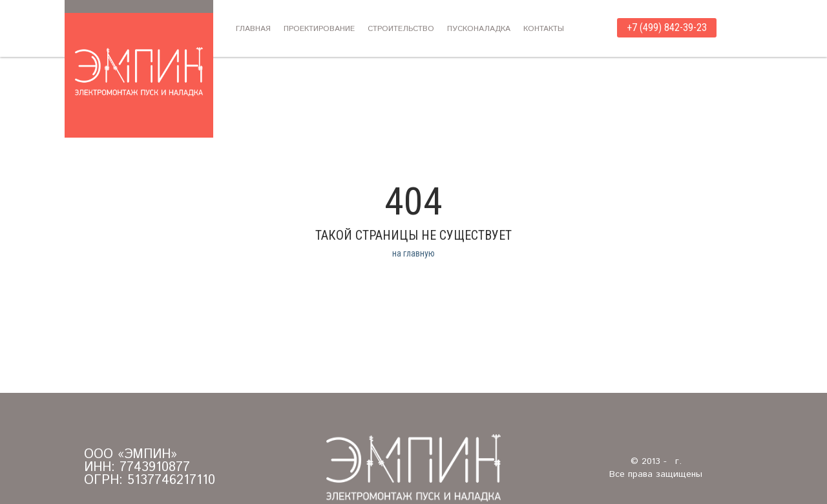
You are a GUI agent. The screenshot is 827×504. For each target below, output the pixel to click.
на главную (413, 253)
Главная (253, 29)
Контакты (544, 29)
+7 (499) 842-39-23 (667, 27)
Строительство (401, 29)
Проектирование (319, 29)
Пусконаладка (479, 29)
